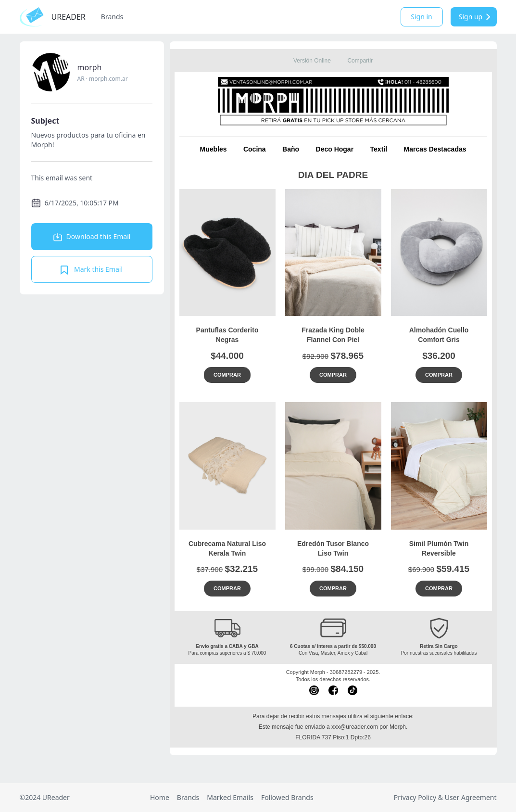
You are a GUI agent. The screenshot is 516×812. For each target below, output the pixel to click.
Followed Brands (287, 797)
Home (160, 797)
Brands (112, 17)
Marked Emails (230, 797)
